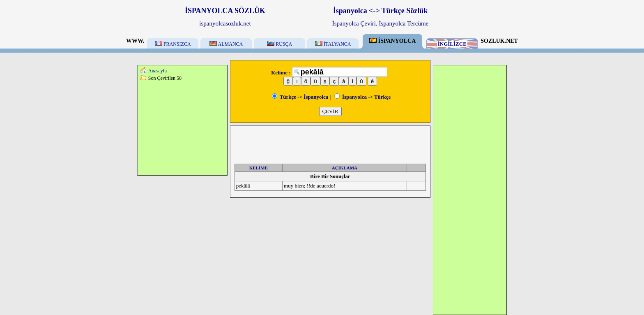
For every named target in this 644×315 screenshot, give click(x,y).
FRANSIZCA (173, 44)
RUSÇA (279, 44)
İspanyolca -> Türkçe (363, 97)
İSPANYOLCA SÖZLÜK (225, 11)
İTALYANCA (333, 44)
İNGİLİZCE (452, 44)
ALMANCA (226, 44)
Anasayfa (158, 71)
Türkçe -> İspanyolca (300, 97)
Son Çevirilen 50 (165, 78)
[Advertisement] (182, 128)
